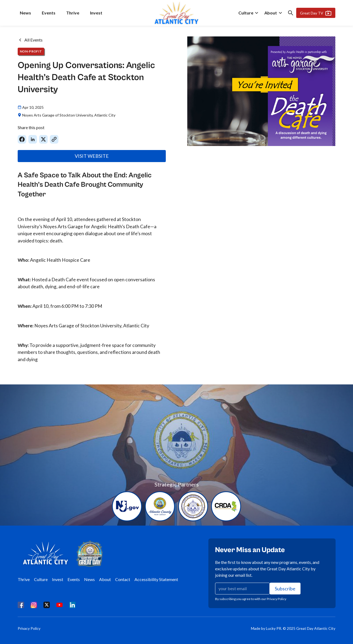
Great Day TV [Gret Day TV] (316, 13)
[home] (176, 13)
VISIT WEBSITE (92, 156)
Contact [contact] (123, 579)
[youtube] (59, 605)
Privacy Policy (29, 628)
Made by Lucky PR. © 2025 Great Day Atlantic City (293, 628)
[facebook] (21, 605)
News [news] (25, 13)
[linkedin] (72, 605)
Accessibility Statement (156, 579)
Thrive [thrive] (73, 13)
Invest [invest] (96, 13)
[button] (249, 13)
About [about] (271, 13)
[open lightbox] (261, 91)
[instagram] (34, 605)
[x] (47, 605)
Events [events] (49, 13)
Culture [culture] (246, 13)
